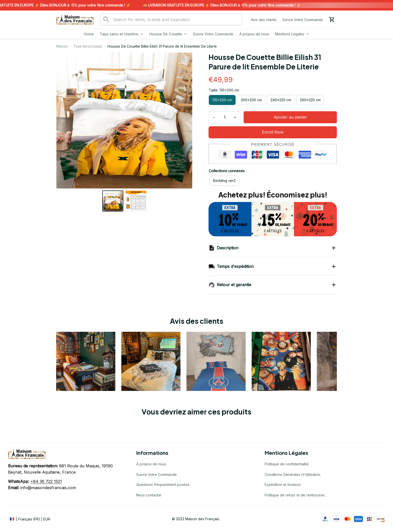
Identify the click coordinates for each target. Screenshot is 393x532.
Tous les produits (88, 46)
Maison (62, 46)
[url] (46, 482)
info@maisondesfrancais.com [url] (48, 488)
